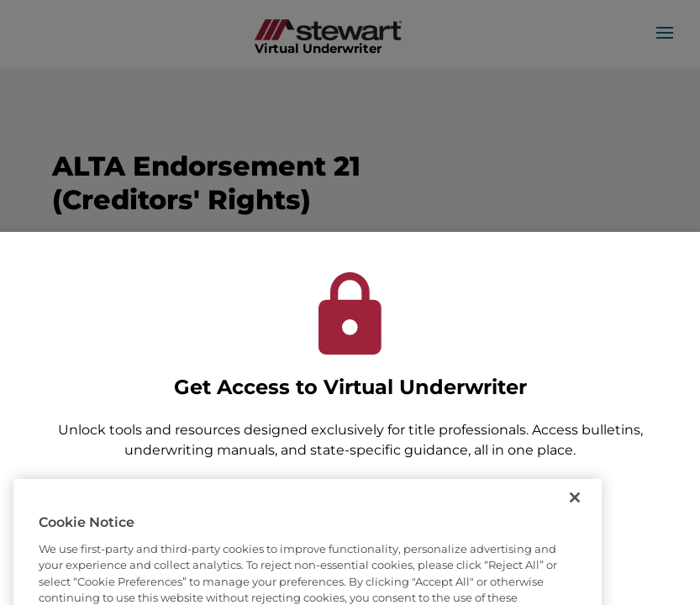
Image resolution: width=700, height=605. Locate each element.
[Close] (575, 514)
